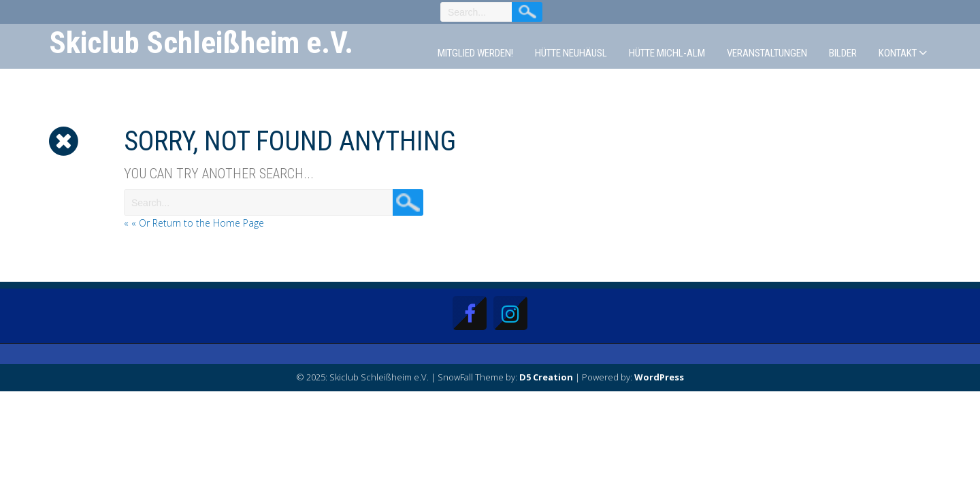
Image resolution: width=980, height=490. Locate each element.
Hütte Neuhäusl (571, 53)
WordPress (659, 377)
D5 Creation (546, 377)
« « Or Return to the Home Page (194, 223)
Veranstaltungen (767, 53)
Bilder (843, 53)
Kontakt (898, 53)
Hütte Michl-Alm (667, 53)
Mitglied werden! (475, 53)
